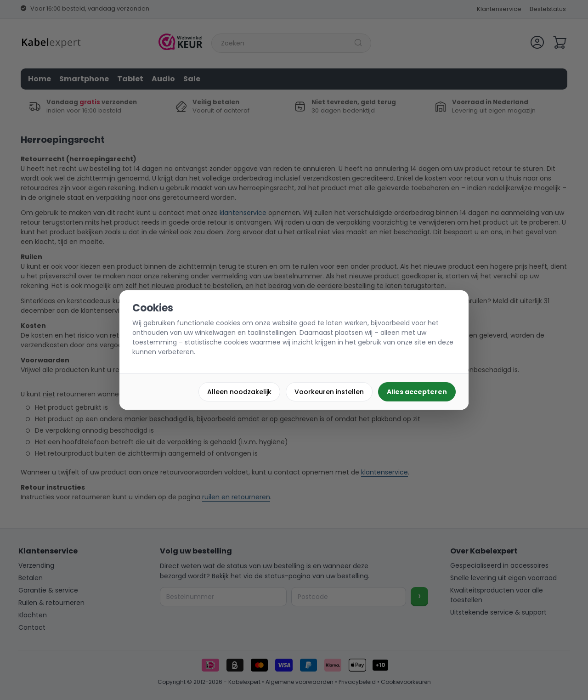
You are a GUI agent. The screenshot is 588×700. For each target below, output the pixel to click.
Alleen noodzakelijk (239, 392)
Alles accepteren (417, 392)
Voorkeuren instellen (329, 392)
